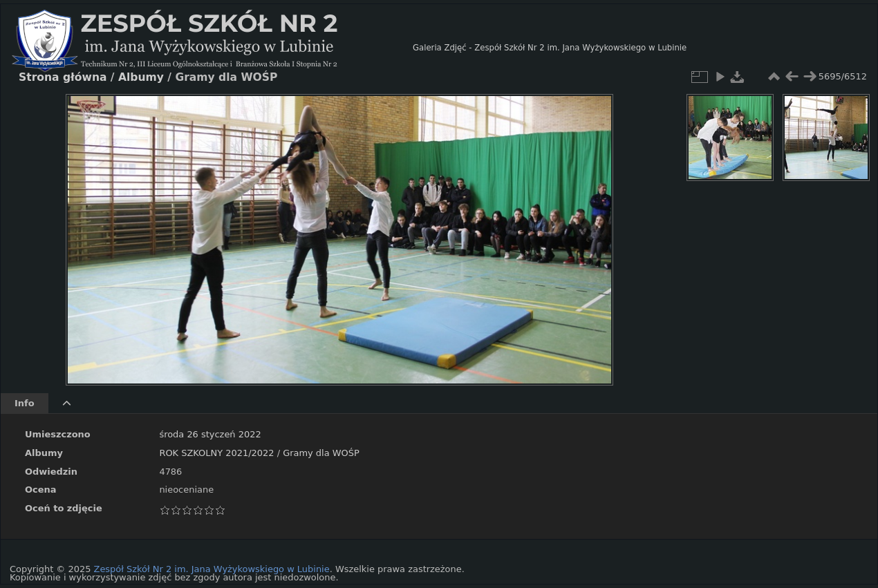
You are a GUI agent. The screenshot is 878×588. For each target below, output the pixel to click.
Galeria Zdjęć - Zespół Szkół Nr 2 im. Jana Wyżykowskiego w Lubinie (550, 48)
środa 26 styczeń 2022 (210, 434)
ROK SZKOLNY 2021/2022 (216, 453)
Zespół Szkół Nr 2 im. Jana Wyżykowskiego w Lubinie (212, 569)
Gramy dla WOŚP (321, 453)
